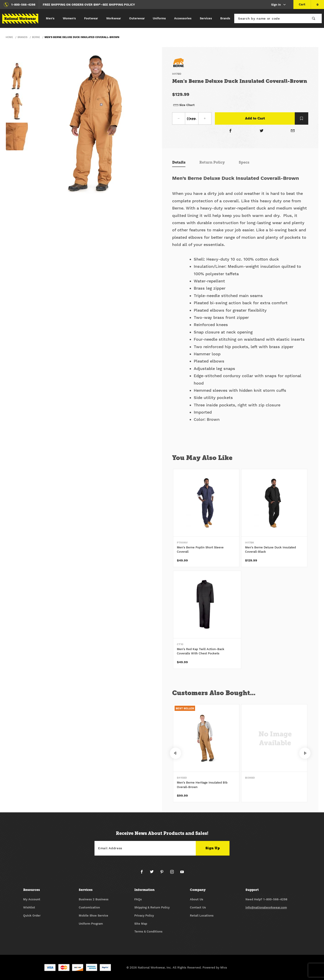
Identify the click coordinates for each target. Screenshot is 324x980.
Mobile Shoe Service (93, 916)
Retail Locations (202, 916)
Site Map (141, 924)
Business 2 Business (94, 899)
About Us (197, 899)
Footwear (91, 18)
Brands (225, 18)
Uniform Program (91, 924)
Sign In (279, 5)
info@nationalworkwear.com (266, 907)
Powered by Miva (215, 968)
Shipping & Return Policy (152, 907)
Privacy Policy (144, 916)
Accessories (183, 18)
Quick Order (32, 916)
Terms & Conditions (148, 932)
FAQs (138, 899)
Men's (50, 18)
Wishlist (29, 907)
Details (179, 162)
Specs (244, 162)
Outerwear (137, 18)
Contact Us (198, 907)
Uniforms (159, 18)
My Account (32, 899)
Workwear (114, 18)
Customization (89, 907)
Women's (69, 18)
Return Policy (212, 162)
